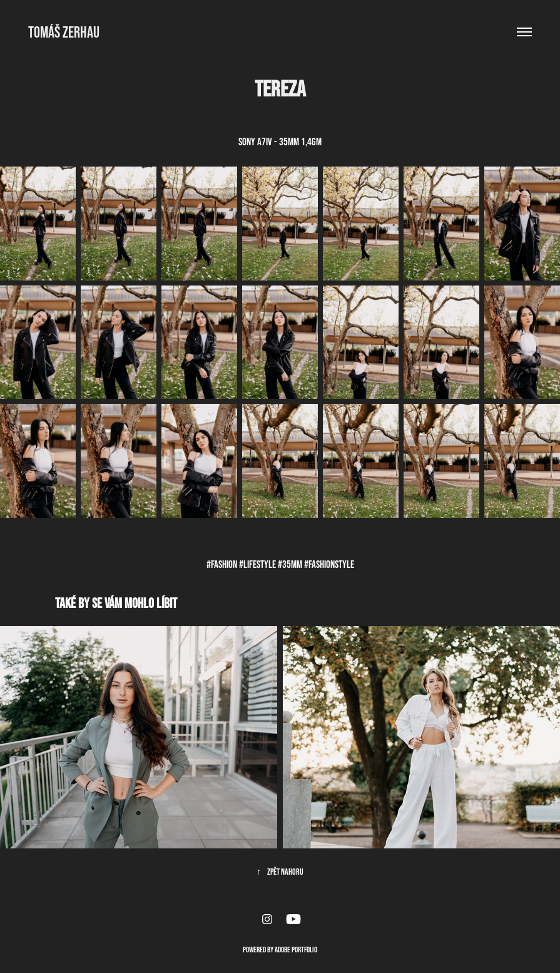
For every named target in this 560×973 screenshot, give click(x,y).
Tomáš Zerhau (64, 32)
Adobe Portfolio (296, 950)
